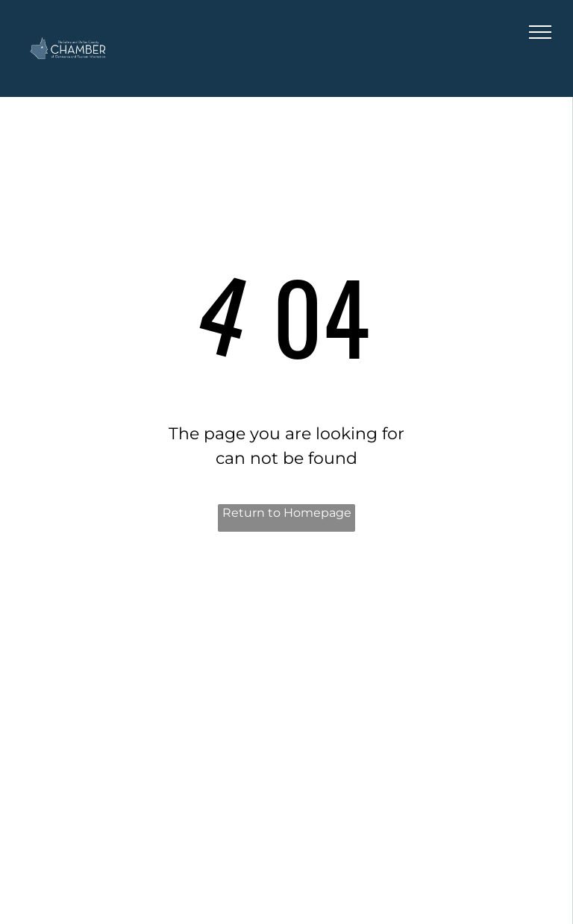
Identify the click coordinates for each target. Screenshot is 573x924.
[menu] (540, 32)
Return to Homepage (287, 513)
